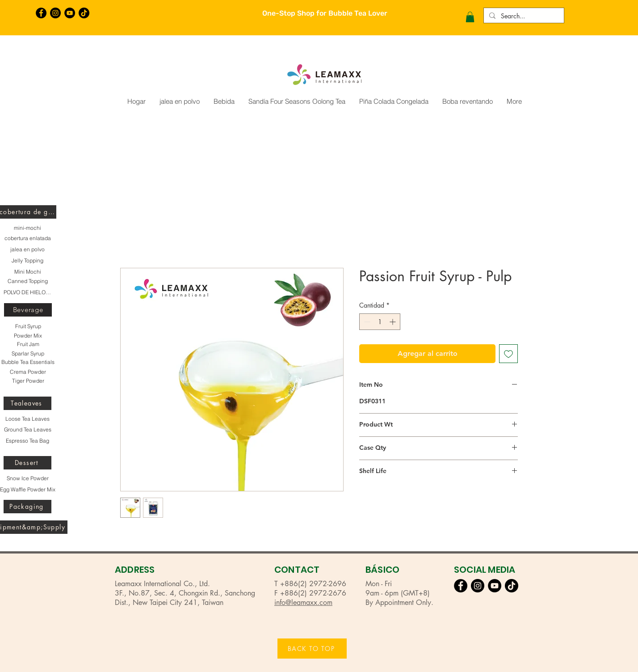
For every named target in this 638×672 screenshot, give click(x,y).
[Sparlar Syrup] (28, 354)
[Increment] (393, 322)
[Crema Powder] (28, 372)
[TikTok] (84, 13)
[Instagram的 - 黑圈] (55, 13)
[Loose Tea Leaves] (27, 419)
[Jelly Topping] (27, 261)
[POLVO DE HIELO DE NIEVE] (27, 292)
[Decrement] (366, 322)
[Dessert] (27, 463)
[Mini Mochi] (27, 272)
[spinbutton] (380, 322)
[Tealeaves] (27, 403)
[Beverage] (28, 310)
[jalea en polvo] (27, 249)
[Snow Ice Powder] (27, 478)
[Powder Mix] (28, 336)
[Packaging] (27, 507)
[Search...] (523, 16)
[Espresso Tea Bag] (27, 441)
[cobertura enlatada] (27, 238)
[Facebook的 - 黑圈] (41, 13)
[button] (470, 17)
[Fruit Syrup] (28, 326)
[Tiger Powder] (28, 381)
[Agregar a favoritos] (508, 354)
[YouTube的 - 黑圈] (70, 13)
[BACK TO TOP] (312, 649)
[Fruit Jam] (28, 344)
